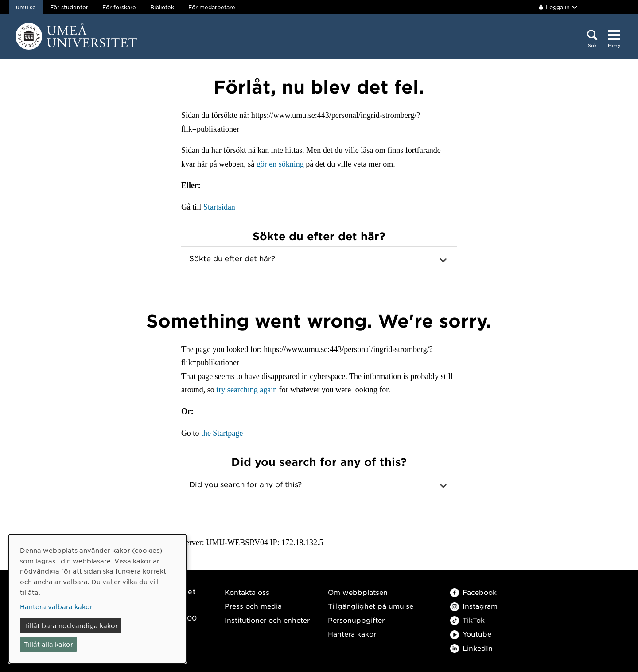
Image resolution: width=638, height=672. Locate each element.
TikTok (467, 620)
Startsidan (219, 207)
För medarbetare (212, 7)
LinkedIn (471, 648)
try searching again (247, 390)
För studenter (69, 7)
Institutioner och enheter (267, 620)
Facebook (473, 592)
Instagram (474, 606)
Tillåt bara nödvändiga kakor (71, 625)
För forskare (119, 7)
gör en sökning (280, 164)
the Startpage (222, 433)
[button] (319, 258)
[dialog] (97, 599)
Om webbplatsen (358, 592)
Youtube (471, 634)
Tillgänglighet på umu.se (371, 606)
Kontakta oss (247, 592)
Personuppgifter (356, 620)
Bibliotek (162, 7)
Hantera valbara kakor (56, 606)
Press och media (253, 606)
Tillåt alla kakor (49, 644)
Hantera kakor (352, 634)
